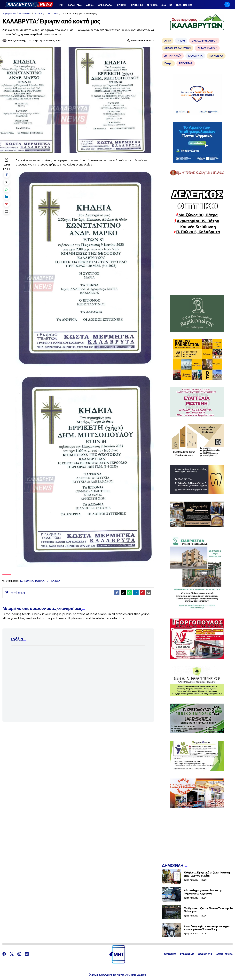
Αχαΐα (181, 41)
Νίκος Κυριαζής (17, 41)
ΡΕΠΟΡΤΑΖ (186, 63)
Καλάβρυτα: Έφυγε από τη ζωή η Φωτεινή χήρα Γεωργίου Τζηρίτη (207, 874)
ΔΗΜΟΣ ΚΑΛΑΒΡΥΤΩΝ (177, 48)
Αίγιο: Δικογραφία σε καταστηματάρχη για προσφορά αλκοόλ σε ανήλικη (207, 928)
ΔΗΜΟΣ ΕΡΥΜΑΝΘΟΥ (204, 41)
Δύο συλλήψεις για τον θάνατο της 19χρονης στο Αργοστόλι (203, 892)
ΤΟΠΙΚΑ (38, 14)
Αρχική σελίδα (9, 14)
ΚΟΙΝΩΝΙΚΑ (25, 14)
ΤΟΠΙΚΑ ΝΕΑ (52, 14)
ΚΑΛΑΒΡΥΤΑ (195, 56)
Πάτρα (168, 63)
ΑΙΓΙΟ (168, 41)
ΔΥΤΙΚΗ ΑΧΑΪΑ (173, 56)
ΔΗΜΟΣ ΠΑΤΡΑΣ (207, 48)
